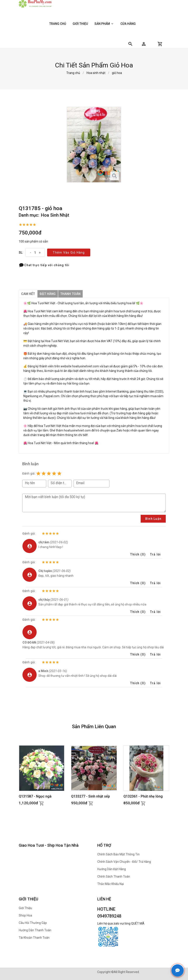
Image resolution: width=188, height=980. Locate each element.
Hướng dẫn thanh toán (35, 930)
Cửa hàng (128, 24)
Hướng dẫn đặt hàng (112, 869)
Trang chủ (58, 24)
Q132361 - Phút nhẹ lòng (143, 796)
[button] (144, 44)
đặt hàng (48, 294)
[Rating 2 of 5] (44, 473)
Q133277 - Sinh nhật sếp (91, 796)
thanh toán (72, 294)
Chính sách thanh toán (114, 876)
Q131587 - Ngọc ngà (35, 796)
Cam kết (28, 294)
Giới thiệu (80, 24)
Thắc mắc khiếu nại (111, 884)
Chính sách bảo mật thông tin (118, 854)
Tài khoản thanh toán (34, 938)
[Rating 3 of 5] (49, 473)
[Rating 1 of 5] (38, 473)
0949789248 (109, 916)
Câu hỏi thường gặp (33, 923)
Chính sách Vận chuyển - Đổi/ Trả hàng (124, 862)
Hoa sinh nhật (96, 73)
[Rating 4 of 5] (54, 473)
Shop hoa (25, 915)
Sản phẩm (104, 24)
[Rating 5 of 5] (59, 473)
